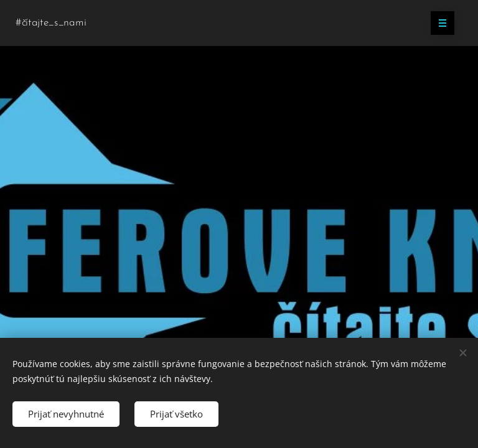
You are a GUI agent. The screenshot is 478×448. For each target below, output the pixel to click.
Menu (438, 23)
